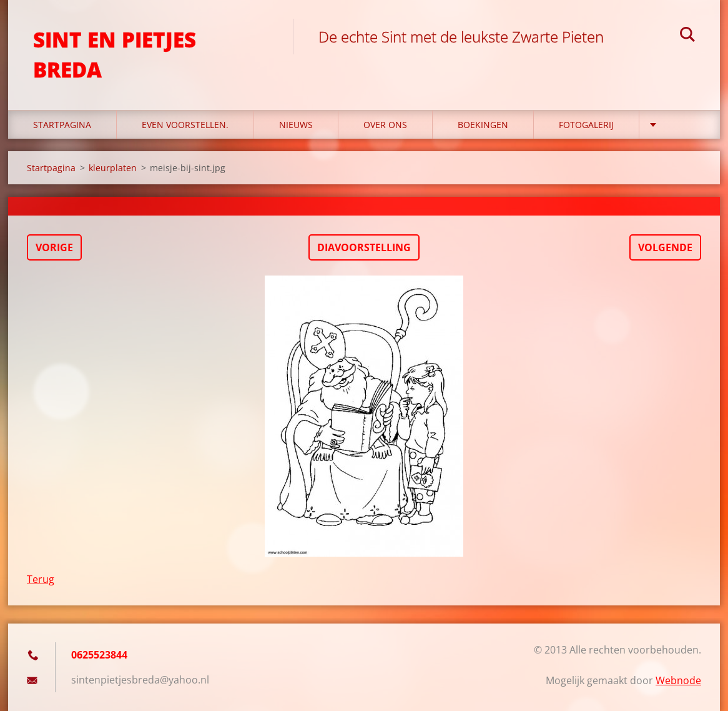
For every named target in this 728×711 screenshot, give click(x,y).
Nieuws (296, 125)
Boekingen (483, 125)
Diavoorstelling (364, 247)
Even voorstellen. (185, 125)
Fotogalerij (586, 125)
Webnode (678, 680)
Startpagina (62, 125)
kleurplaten (113, 168)
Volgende (665, 247)
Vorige (54, 247)
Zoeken (687, 36)
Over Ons (385, 125)
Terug (41, 579)
